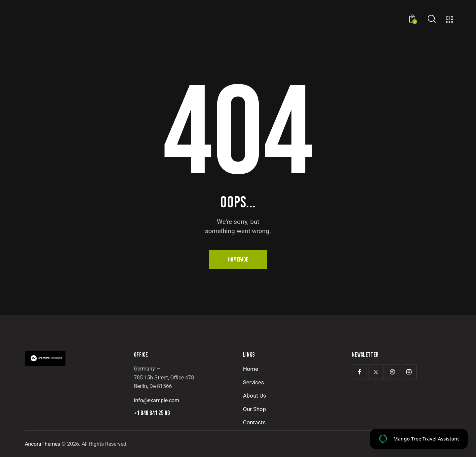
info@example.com (157, 400)
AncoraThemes (42, 444)
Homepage (238, 260)
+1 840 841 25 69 (152, 413)
